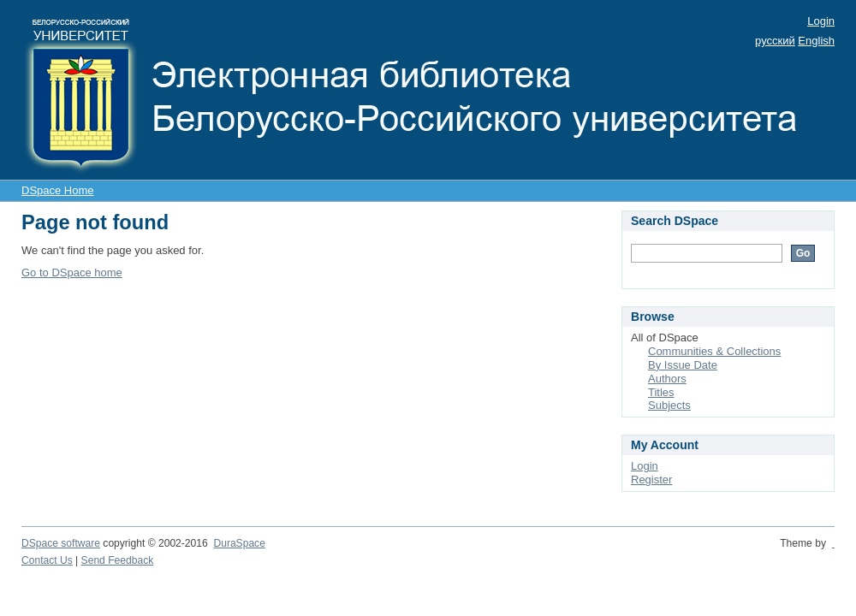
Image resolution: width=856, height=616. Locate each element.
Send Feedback (118, 560)
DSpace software (61, 543)
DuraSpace (239, 543)
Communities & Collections (714, 351)
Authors (667, 379)
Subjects (669, 405)
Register (651, 480)
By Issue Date (683, 365)
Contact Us (47, 560)
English (816, 41)
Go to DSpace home (72, 272)
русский (775, 41)
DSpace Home (58, 190)
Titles (661, 392)
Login (821, 21)
